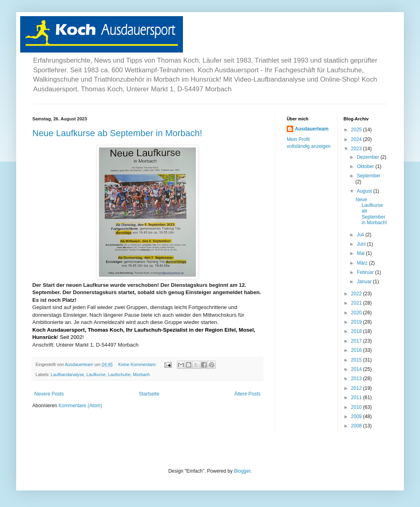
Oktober (366, 166)
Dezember (369, 157)
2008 (357, 426)
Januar (365, 282)
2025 (357, 130)
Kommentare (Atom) (80, 406)
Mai (361, 253)
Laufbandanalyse (67, 374)
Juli (361, 235)
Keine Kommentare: (138, 364)
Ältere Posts (247, 394)
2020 (357, 313)
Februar (366, 272)
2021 (357, 303)
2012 (357, 388)
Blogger (242, 471)
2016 (357, 350)
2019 (357, 322)
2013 (357, 379)
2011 (357, 398)
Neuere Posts (49, 394)
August (365, 191)
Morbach (141, 374)
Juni (362, 244)
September (369, 176)
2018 (357, 331)
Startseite (149, 394)
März (363, 263)
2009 (357, 417)
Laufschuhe (120, 374)
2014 (357, 369)
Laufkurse (96, 374)
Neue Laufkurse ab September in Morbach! (117, 133)
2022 (357, 294)
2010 (357, 407)
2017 (357, 341)
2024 (357, 139)
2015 (357, 360)
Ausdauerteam (312, 129)
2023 (357, 149)
